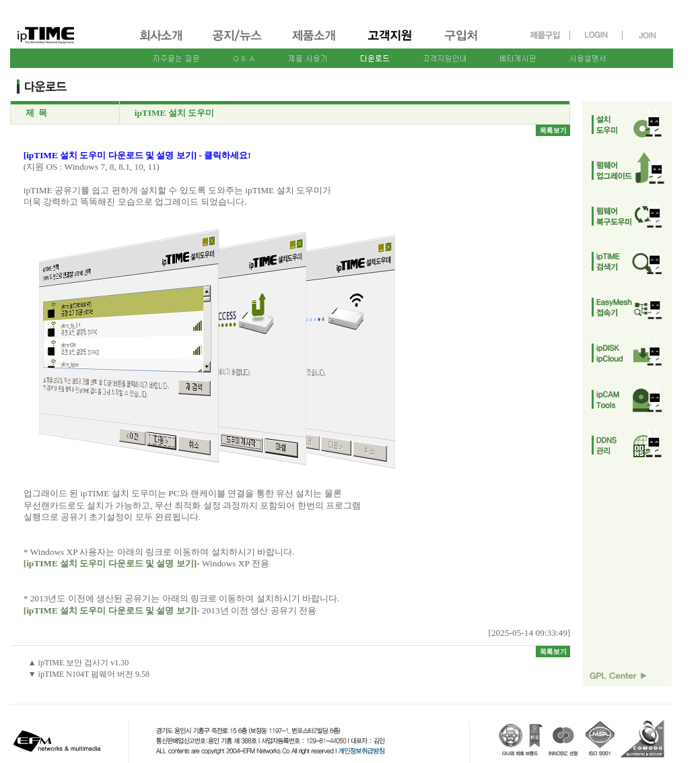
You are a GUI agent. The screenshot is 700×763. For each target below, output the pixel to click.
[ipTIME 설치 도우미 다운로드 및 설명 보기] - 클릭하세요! (137, 155)
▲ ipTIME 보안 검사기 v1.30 (79, 663)
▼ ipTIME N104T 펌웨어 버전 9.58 (89, 674)
